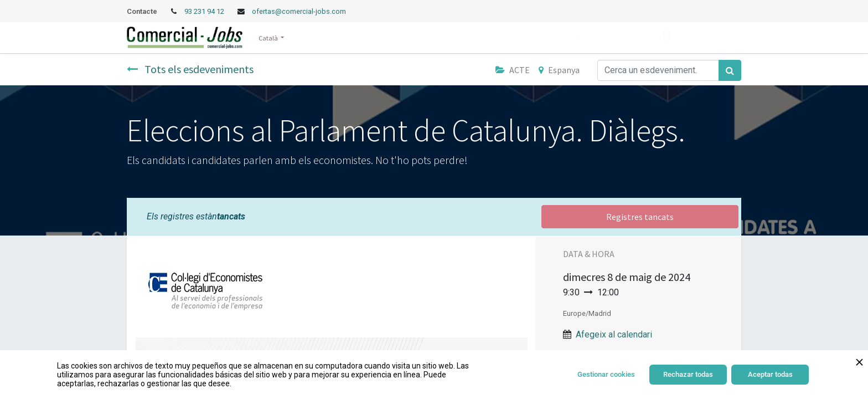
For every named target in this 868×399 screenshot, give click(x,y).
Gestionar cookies (606, 374)
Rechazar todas (688, 374)
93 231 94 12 (205, 11)
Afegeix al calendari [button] (614, 334)
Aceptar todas (770, 374)
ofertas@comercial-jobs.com (299, 11)
